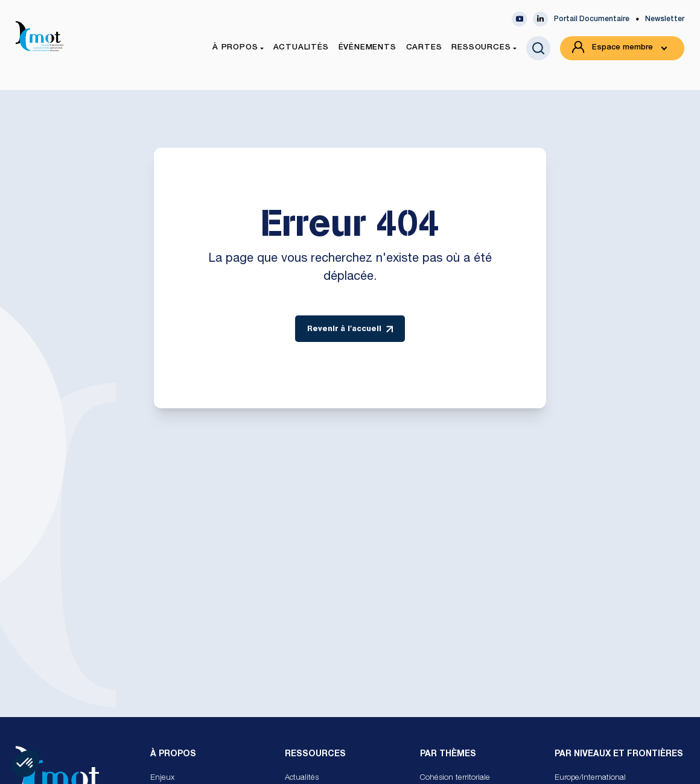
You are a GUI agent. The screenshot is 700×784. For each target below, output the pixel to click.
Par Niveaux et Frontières (619, 754)
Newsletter (665, 19)
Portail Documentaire (592, 19)
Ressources (315, 754)
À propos (173, 754)
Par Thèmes (448, 754)
